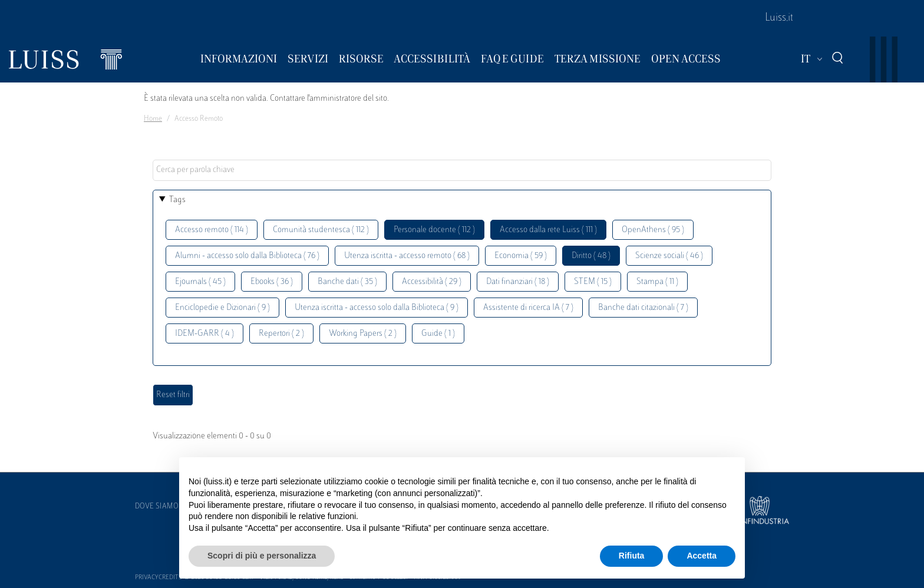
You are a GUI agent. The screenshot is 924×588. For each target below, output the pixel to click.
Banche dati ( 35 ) (347, 282)
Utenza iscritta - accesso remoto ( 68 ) (407, 256)
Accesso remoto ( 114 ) (212, 230)
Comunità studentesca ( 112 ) (321, 230)
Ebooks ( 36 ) (272, 282)
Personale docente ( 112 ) (434, 230)
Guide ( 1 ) (438, 334)
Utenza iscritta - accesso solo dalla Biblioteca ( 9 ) (377, 308)
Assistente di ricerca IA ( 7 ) (528, 308)
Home (153, 119)
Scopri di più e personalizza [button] (262, 556)
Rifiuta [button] (632, 556)
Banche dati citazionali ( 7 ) (643, 308)
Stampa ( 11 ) (657, 282)
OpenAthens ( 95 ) (653, 230)
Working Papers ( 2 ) (363, 334)
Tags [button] (177, 200)
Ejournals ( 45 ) (200, 282)
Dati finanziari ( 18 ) (518, 282)
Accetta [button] (702, 556)
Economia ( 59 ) (521, 256)
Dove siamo (157, 507)
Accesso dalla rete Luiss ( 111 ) (548, 230)
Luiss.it (779, 18)
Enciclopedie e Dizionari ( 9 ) (222, 308)
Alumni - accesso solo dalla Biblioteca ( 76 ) (247, 256)
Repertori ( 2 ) (281, 334)
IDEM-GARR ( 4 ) (204, 334)
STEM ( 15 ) (593, 282)
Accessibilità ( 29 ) (432, 282)
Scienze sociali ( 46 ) (669, 256)
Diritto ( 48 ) (591, 256)
